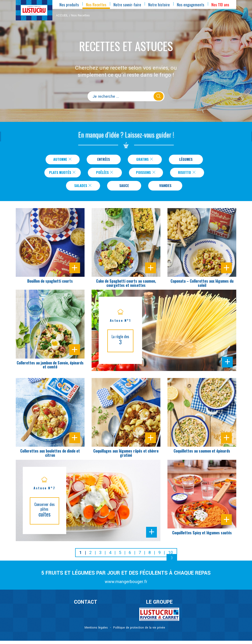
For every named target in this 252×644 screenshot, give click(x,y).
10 (171, 556)
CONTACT (86, 606)
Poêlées (107, 174)
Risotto (190, 174)
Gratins (145, 160)
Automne (63, 160)
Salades (83, 188)
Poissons (149, 174)
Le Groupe (159, 606)
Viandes (165, 188)
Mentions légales (96, 631)
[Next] (172, 562)
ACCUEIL (62, 15)
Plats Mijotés (63, 174)
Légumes (186, 160)
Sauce (124, 188)
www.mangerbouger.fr (126, 585)
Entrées (104, 160)
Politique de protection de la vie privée (139, 631)
